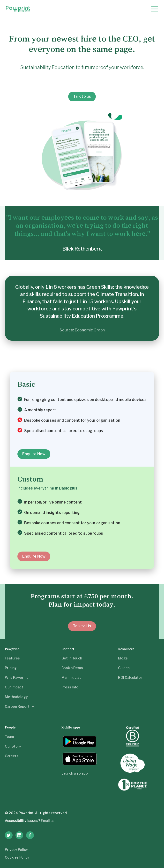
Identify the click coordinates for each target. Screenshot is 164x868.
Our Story (13, 746)
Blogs (123, 658)
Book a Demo (72, 668)
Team (9, 737)
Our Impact (14, 687)
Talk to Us (82, 626)
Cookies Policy (17, 857)
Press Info (70, 687)
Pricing (11, 668)
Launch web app (75, 773)
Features (12, 658)
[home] (18, 9)
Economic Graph (90, 330)
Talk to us (82, 96)
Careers (12, 756)
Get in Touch (72, 658)
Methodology (16, 697)
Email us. (48, 821)
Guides (124, 668)
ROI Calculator (130, 677)
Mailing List (71, 677)
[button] (155, 9)
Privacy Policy (16, 850)
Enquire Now (34, 454)
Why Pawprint (16, 677)
